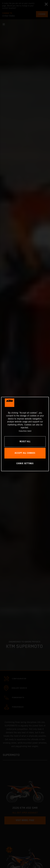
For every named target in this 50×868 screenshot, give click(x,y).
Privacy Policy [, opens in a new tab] (23, 431)
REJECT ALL (25, 442)
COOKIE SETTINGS (25, 464)
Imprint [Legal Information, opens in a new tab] (29, 431)
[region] (25, 434)
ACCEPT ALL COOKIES (25, 453)
